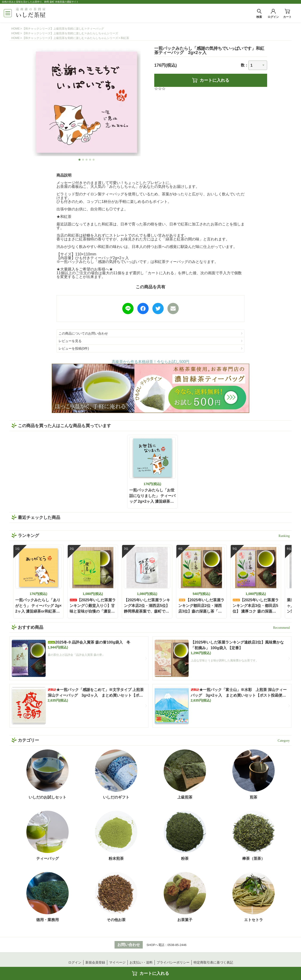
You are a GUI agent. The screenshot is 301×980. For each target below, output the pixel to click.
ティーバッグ (95, 29)
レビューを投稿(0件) (74, 348)
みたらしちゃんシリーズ (103, 33)
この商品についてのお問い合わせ (83, 333)
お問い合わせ (129, 945)
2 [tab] (83, 160)
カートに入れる (211, 80)
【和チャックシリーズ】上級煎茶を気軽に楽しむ (53, 29)
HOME (16, 29)
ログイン (75, 962)
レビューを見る (70, 341)
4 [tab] (90, 160)
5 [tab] (94, 160)
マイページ (117, 962)
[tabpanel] (87, 102)
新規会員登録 (95, 962)
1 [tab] (80, 160)
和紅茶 (125, 38)
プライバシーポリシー (173, 962)
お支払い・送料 (141, 962)
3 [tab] (87, 160)
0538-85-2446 (177, 945)
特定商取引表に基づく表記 (213, 962)
